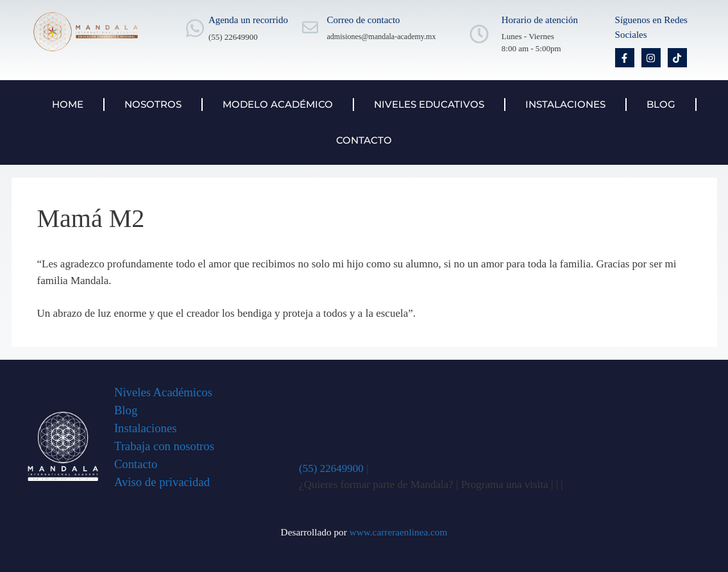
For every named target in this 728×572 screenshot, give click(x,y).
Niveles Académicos (163, 392)
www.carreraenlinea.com (399, 532)
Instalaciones (565, 104)
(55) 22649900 (331, 468)
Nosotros (153, 104)
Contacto (364, 140)
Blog (661, 104)
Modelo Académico (278, 104)
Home (68, 104)
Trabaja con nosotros (164, 446)
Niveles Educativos (429, 104)
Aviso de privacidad (162, 482)
